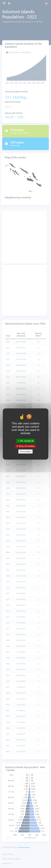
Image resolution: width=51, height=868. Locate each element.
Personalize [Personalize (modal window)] (26, 451)
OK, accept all (26, 441)
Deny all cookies (26, 446)
